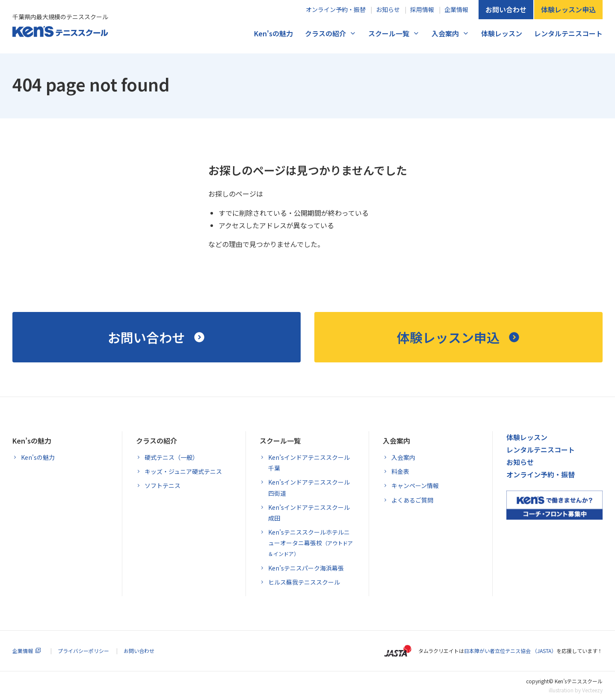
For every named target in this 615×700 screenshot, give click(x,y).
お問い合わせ (506, 9)
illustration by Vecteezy (576, 690)
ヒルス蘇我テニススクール (304, 582)
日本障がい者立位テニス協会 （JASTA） (510, 651)
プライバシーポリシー (83, 651)
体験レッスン (502, 33)
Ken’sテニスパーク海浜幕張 (306, 568)
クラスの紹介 (325, 33)
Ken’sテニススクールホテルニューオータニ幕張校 (310, 543)
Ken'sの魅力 (273, 33)
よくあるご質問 (412, 500)
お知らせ (388, 9)
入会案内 (445, 33)
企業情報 (456, 9)
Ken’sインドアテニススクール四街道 (309, 487)
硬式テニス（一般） (171, 457)
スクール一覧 (389, 33)
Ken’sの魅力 (32, 441)
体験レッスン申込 (568, 9)
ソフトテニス (163, 485)
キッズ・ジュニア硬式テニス (183, 471)
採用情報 (422, 9)
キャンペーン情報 (415, 485)
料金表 (400, 471)
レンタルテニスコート (568, 33)
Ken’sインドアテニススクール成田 (309, 513)
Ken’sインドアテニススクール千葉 (309, 463)
